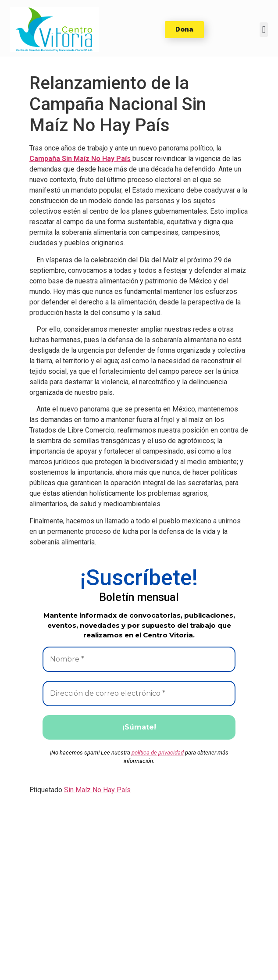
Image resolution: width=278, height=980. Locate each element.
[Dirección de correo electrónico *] (139, 694)
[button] (54, 30)
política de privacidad (158, 753)
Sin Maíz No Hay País (97, 790)
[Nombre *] (139, 659)
